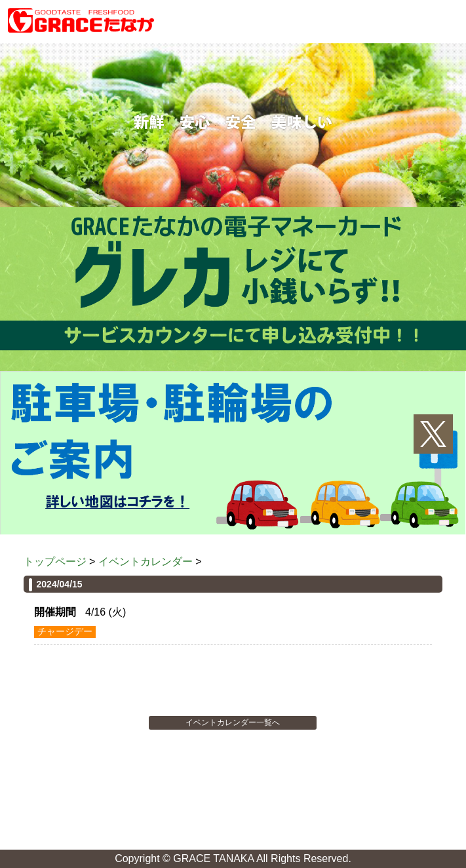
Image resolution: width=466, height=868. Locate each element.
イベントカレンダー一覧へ (233, 722)
